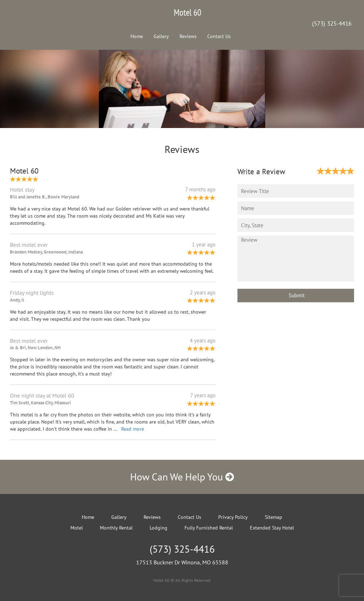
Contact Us (219, 36)
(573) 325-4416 (332, 23)
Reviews (188, 36)
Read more (133, 429)
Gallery (161, 36)
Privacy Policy (233, 517)
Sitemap (274, 517)
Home (137, 36)
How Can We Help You (182, 477)
